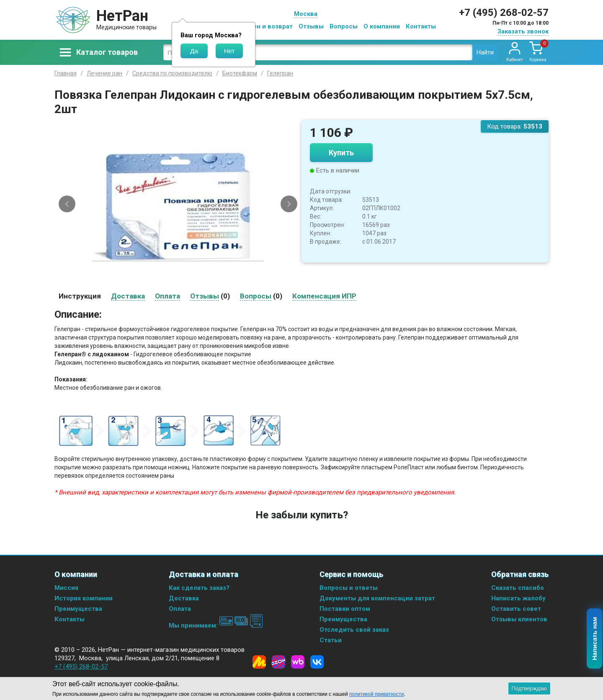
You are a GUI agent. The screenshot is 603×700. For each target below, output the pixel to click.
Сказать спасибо (518, 588)
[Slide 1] (175, 281)
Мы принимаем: (216, 625)
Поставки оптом (345, 609)
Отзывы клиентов (519, 619)
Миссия (66, 588)
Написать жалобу (518, 598)
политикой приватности (376, 694)
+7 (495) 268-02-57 (504, 13)
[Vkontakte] (317, 662)
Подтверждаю (529, 688)
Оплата (180, 609)
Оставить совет (516, 609)
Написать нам (595, 639)
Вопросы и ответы (349, 588)
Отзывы (311, 26)
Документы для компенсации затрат (377, 598)
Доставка (184, 598)
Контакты (421, 26)
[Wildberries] (298, 662)
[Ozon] (278, 662)
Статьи (331, 640)
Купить (341, 153)
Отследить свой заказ (354, 630)
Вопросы (344, 26)
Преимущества (78, 609)
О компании (382, 26)
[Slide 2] (182, 281)
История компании (84, 598)
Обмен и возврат (266, 26)
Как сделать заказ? (199, 588)
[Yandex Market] (259, 662)
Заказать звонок (523, 31)
